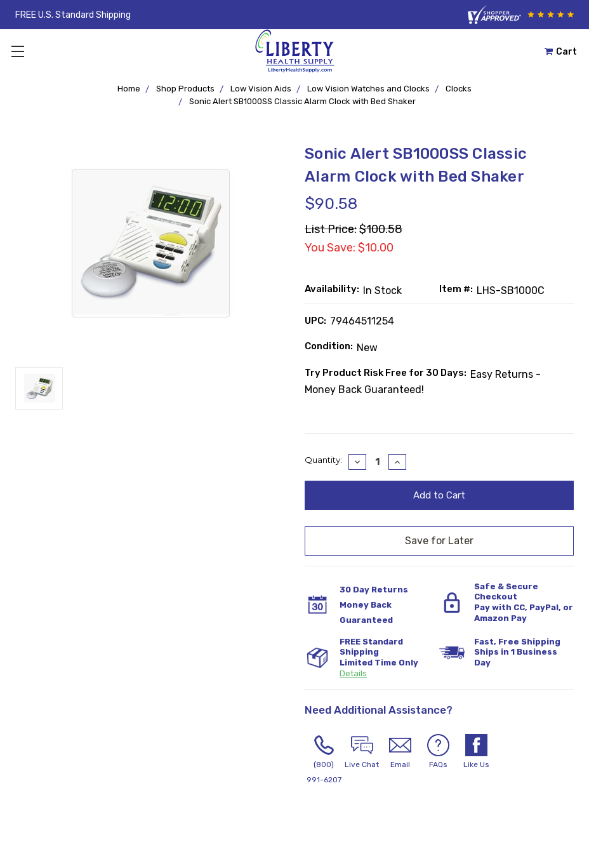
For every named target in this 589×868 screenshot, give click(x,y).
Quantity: (323, 460)
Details (353, 673)
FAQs (438, 751)
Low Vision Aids (261, 89)
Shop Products (185, 89)
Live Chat (362, 751)
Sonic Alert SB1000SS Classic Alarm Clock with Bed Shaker (302, 101)
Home (129, 89)
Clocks (459, 89)
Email (400, 751)
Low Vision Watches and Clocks (368, 89)
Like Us (476, 751)
